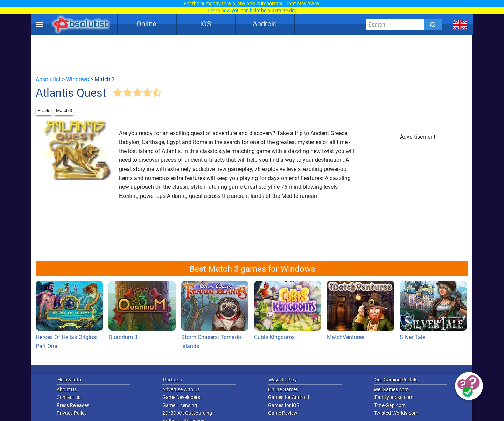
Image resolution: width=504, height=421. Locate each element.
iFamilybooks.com (394, 397)
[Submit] (433, 25)
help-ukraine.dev (279, 11)
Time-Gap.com (390, 405)
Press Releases (73, 405)
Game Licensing (180, 405)
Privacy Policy (72, 413)
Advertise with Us (181, 389)
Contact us (69, 397)
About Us (67, 389)
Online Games (283, 389)
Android (265, 24)
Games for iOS (284, 405)
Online (146, 24)
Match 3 (64, 111)
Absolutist (48, 79)
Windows (78, 79)
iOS (206, 24)
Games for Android (289, 397)
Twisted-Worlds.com (396, 413)
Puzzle (44, 111)
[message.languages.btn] (460, 25)
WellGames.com (391, 389)
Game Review (283, 413)
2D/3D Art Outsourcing (187, 413)
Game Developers (181, 397)
